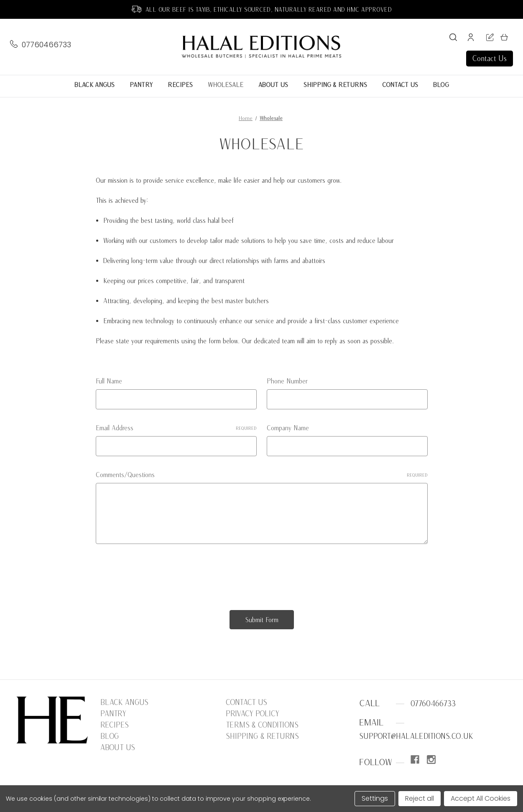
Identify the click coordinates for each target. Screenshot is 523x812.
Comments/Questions (262, 475)
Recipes (180, 85)
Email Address (176, 428)
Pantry (141, 85)
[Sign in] (471, 39)
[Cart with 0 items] (504, 39)
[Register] (490, 39)
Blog (441, 85)
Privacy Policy (253, 714)
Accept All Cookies (481, 798)
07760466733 (46, 45)
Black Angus (94, 85)
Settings (375, 798)
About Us (273, 85)
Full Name (109, 381)
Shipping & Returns (335, 85)
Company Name (288, 428)
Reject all (420, 798)
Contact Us (490, 58)
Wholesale (226, 85)
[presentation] (159, 574)
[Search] (453, 39)
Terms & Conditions (262, 725)
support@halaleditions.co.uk (416, 736)
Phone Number (287, 381)
